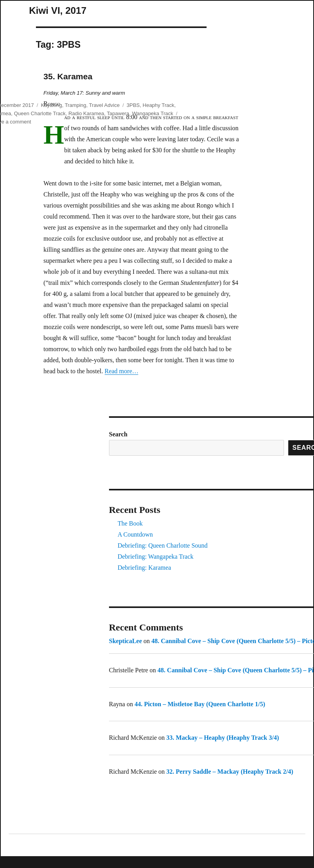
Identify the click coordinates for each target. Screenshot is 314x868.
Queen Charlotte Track (40, 113)
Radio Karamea (86, 113)
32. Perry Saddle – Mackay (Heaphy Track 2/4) (230, 772)
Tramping (75, 105)
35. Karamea (68, 76)
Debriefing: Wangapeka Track (156, 557)
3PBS (133, 105)
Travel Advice (104, 105)
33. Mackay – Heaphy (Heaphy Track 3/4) (223, 738)
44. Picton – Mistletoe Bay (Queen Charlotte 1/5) (200, 704)
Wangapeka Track (152, 113)
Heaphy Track (158, 105)
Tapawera (118, 113)
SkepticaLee (126, 641)
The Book (130, 523)
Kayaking (51, 105)
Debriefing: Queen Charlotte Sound (163, 545)
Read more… (122, 371)
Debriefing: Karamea (144, 568)
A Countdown (135, 534)
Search (118, 434)
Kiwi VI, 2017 (57, 10)
